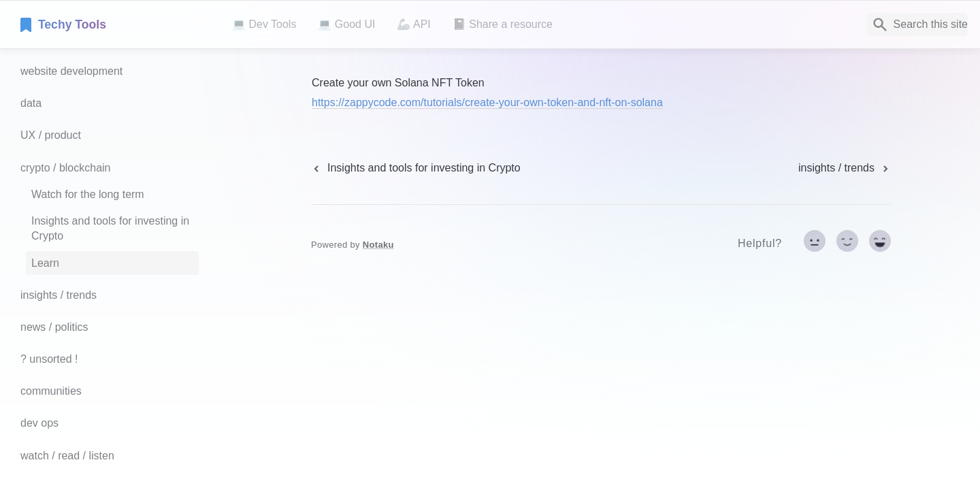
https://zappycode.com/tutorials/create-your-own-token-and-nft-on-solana (487, 102)
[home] (115, 24)
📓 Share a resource (503, 24)
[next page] (845, 168)
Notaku (378, 245)
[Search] (917, 24)
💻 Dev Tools (264, 24)
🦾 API (413, 24)
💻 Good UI (346, 24)
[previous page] (416, 168)
